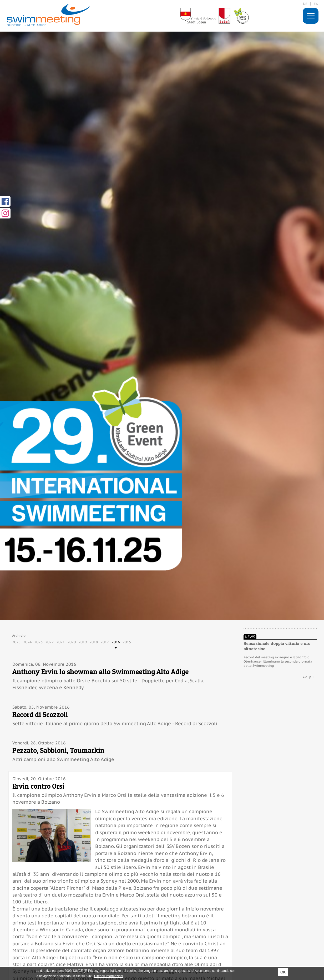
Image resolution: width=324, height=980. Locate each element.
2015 (127, 642)
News (250, 637)
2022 (49, 642)
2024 (27, 642)
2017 (105, 642)
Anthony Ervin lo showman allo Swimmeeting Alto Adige (100, 672)
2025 (16, 642)
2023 (38, 642)
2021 (60, 642)
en (316, 4)
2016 (116, 642)
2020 (72, 642)
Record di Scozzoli (40, 715)
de (305, 4)
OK (283, 972)
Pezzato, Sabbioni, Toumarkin (58, 750)
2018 (94, 642)
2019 (83, 642)
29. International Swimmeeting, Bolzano (48, 15)
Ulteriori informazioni (108, 976)
